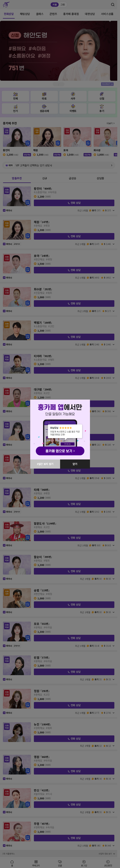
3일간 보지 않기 (45, 464)
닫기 (75, 464)
